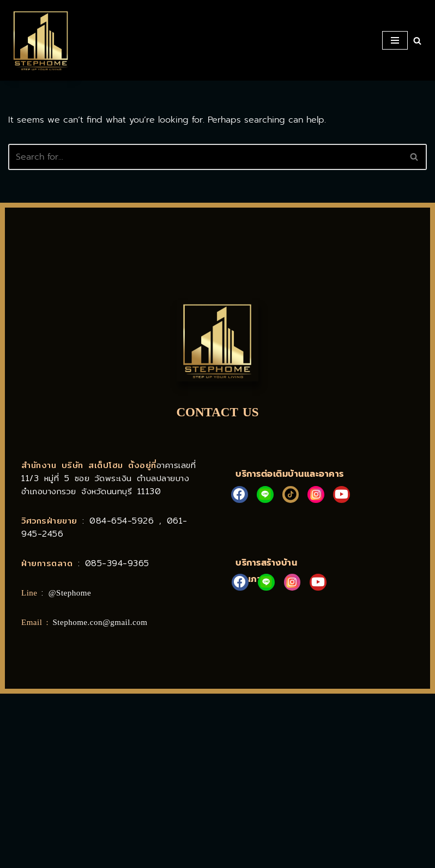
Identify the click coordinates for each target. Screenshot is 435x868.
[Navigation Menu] (395, 40)
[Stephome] (217, 781)
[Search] (417, 41)
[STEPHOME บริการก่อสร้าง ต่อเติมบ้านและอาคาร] (41, 40)
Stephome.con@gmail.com (100, 622)
